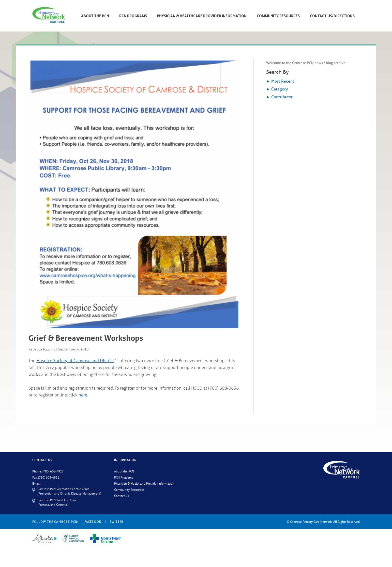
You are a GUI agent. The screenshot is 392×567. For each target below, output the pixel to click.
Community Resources (278, 16)
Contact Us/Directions (332, 16)
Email (36, 483)
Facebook (93, 522)
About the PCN (124, 471)
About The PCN (95, 16)
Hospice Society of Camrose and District (75, 361)
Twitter (117, 522)
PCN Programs (133, 16)
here (83, 395)
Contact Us (121, 495)
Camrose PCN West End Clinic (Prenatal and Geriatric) (57, 502)
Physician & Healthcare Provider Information (202, 16)
